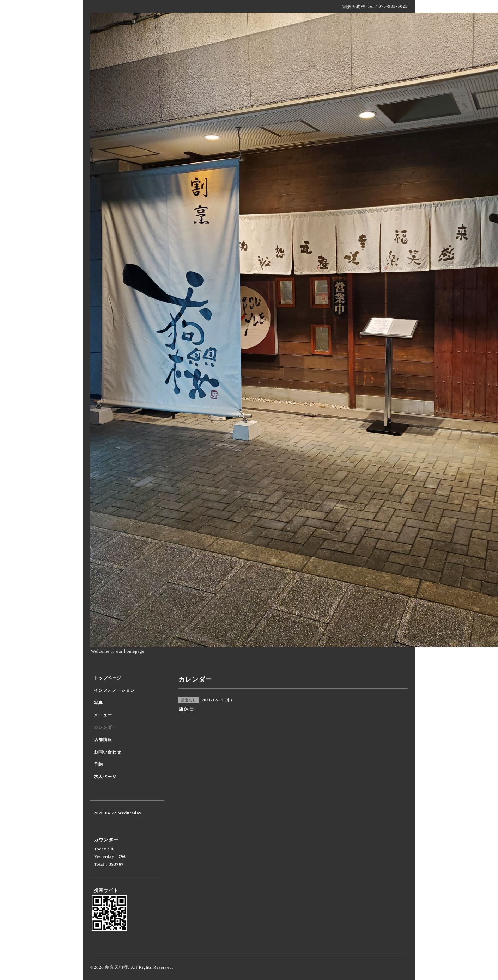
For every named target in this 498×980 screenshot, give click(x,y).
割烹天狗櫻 (117, 967)
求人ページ (105, 777)
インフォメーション (114, 690)
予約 (98, 764)
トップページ (108, 678)
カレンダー (105, 727)
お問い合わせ (108, 752)
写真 (98, 703)
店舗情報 (103, 740)
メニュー (103, 715)
